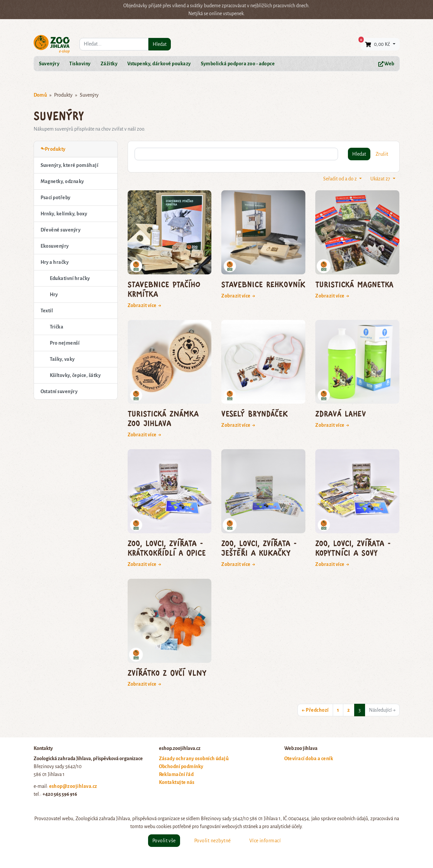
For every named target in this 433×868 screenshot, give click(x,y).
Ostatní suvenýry (59, 391)
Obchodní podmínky (181, 766)
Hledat (160, 44)
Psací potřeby (56, 198)
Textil (47, 311)
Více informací (265, 841)
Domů (40, 95)
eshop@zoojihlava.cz (73, 786)
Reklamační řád (176, 774)
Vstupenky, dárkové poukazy (159, 64)
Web (386, 64)
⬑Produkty (53, 149)
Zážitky (109, 64)
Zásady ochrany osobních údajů (194, 759)
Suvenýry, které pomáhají (70, 165)
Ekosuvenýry (55, 246)
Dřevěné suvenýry (61, 230)
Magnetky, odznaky (62, 181)
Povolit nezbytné (213, 841)
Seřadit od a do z (340, 179)
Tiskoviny (80, 64)
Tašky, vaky (62, 359)
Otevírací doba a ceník (309, 759)
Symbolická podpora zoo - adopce (238, 64)
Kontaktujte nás (177, 782)
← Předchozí (315, 710)
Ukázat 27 (381, 179)
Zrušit (382, 154)
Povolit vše (164, 841)
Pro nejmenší (65, 343)
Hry (54, 294)
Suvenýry (49, 64)
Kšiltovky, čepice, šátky (75, 375)
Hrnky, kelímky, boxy (64, 214)
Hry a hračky (55, 262)
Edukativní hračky (70, 278)
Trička (57, 327)
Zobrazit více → (145, 305)
